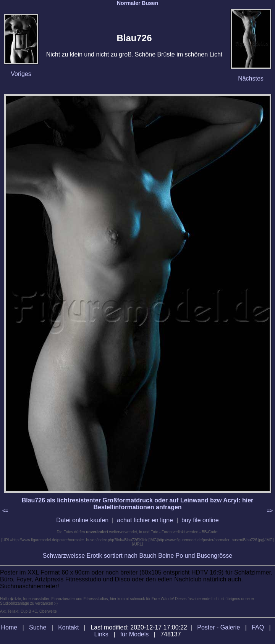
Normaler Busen (137, 3)
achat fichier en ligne (145, 520)
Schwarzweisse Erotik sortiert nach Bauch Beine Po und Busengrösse (137, 556)
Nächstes (251, 78)
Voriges (21, 74)
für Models (135, 634)
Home (9, 627)
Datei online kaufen (82, 520)
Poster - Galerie (218, 627)
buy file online (200, 520)
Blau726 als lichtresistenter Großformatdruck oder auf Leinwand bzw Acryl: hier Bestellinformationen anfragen (138, 504)
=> (270, 511)
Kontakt (68, 627)
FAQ (258, 627)
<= (5, 511)
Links (101, 634)
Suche (38, 627)
